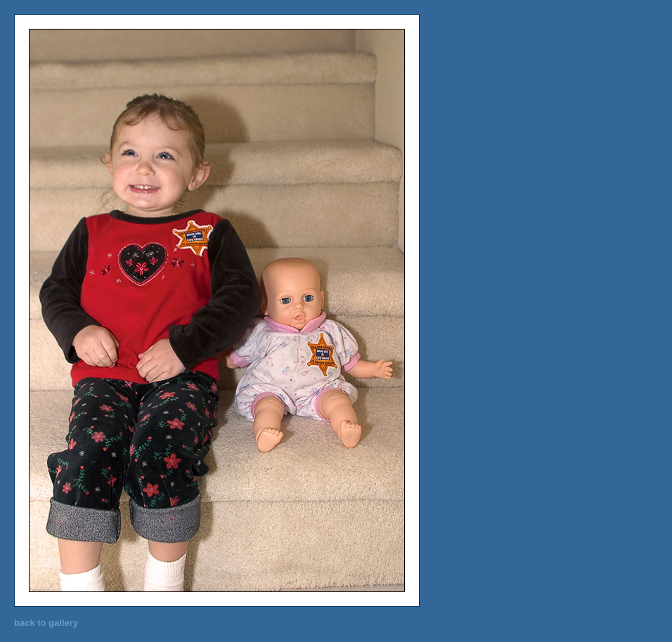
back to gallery (46, 623)
